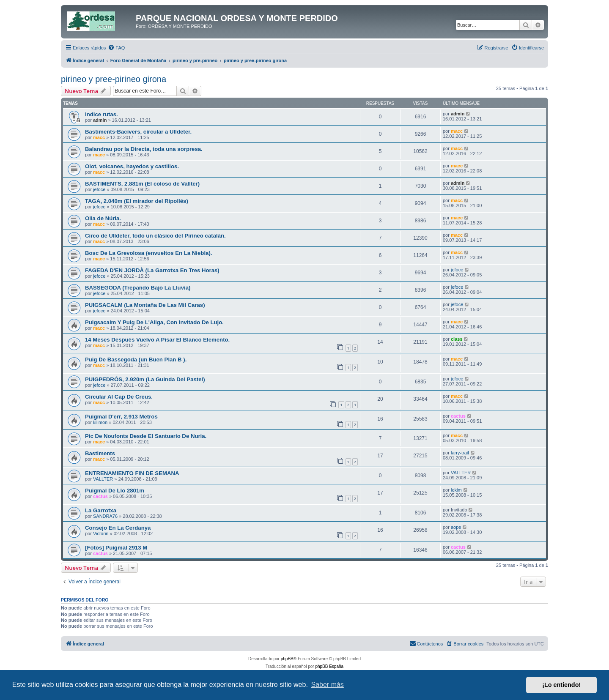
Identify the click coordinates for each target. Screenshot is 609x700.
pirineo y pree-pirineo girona (114, 79)
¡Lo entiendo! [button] (561, 685)
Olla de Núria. (103, 218)
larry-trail (460, 453)
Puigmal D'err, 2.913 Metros (121, 417)
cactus (458, 416)
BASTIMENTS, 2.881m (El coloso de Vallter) (142, 184)
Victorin (101, 533)
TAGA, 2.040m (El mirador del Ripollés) (137, 201)
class (457, 339)
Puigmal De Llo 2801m (115, 491)
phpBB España (329, 666)
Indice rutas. (101, 114)
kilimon (100, 422)
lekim (456, 490)
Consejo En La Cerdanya (118, 528)
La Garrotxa (101, 510)
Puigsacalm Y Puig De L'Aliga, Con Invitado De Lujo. (154, 322)
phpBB (287, 659)
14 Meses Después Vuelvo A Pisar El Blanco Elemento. (157, 340)
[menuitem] (116, 48)
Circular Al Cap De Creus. (119, 397)
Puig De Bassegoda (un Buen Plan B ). (136, 360)
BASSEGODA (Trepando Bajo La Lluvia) (138, 288)
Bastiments (100, 453)
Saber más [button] (328, 685)
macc (99, 137)
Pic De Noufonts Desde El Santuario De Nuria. (146, 436)
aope (456, 527)
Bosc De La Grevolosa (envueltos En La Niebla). (148, 253)
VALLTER (103, 479)
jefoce (99, 189)
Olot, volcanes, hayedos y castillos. (132, 166)
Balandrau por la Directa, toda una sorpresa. (144, 149)
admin (100, 120)
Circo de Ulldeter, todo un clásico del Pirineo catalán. (155, 236)
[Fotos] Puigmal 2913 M (116, 548)
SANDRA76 (105, 516)
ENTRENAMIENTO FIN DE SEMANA (132, 473)
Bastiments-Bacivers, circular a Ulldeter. (138, 132)
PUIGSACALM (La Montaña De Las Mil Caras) (145, 305)
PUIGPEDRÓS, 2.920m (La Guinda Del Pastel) (145, 379)
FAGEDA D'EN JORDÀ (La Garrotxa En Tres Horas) (152, 270)
